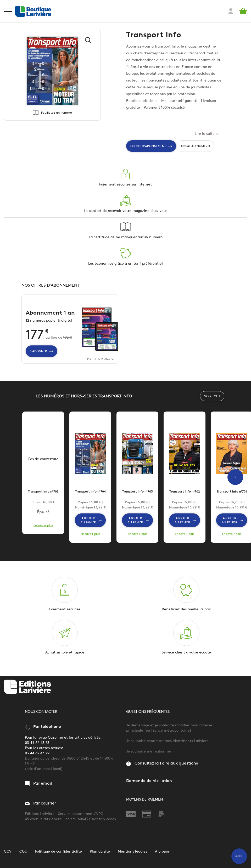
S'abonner (41, 356)
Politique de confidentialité (58, 851)
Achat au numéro (195, 146)
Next (235, 482)
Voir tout (212, 401)
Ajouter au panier (91, 525)
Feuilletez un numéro (52, 113)
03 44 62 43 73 (37, 743)
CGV (8, 851)
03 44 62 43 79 (37, 753)
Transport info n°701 (232, 496)
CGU (23, 851)
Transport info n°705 (43, 496)
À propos (162, 851)
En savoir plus (43, 530)
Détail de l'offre (101, 364)
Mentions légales (132, 851)
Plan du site (100, 851)
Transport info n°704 (90, 496)
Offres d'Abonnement (151, 146)
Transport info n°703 (138, 496)
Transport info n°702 (185, 496)
